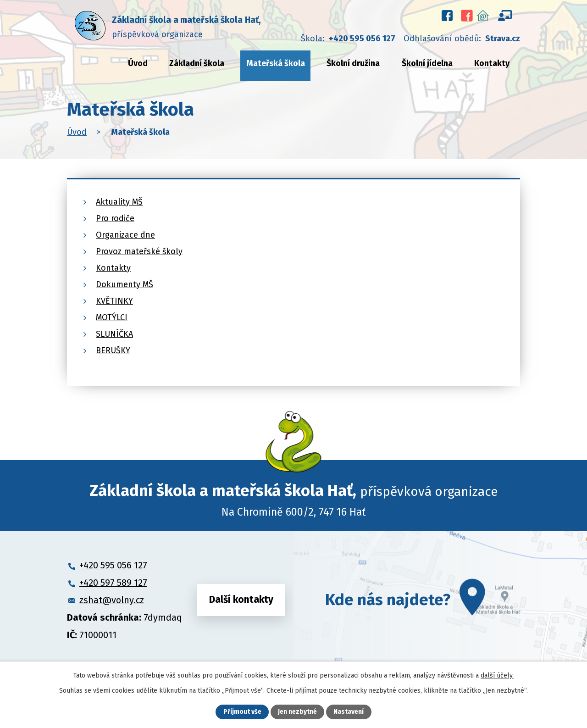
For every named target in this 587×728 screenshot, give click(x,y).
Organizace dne (125, 235)
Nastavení (349, 712)
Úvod (138, 63)
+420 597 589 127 (113, 583)
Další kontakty (241, 600)
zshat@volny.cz (112, 600)
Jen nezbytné (297, 712)
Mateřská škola (276, 63)
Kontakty (492, 63)
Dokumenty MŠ (125, 284)
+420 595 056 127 (362, 39)
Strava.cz (503, 39)
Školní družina (353, 63)
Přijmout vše (242, 712)
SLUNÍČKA (114, 334)
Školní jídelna (427, 63)
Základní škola (197, 63)
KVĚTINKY (114, 301)
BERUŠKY (113, 350)
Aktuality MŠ (119, 202)
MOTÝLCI (112, 317)
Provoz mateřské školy (139, 251)
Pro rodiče (115, 218)
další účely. (497, 675)
